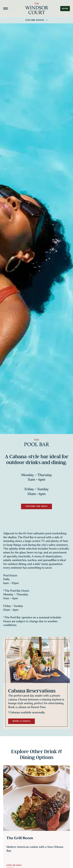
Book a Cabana (21, 721)
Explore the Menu (36, 506)
